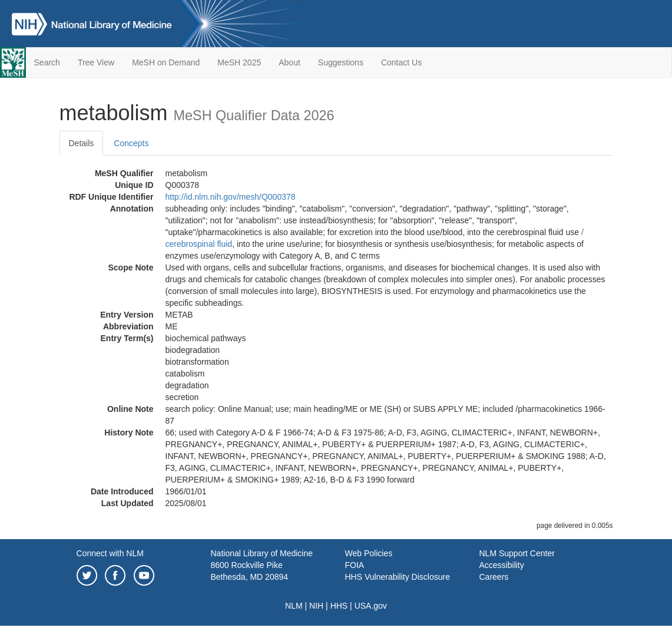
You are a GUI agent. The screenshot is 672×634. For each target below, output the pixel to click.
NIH (316, 606)
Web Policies (369, 553)
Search (47, 62)
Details (82, 143)
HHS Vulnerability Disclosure (398, 577)
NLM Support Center (517, 553)
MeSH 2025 (239, 62)
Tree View (96, 62)
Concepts (131, 143)
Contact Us (401, 62)
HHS (339, 606)
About (289, 62)
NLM (294, 606)
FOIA (355, 565)
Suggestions (341, 62)
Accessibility (502, 565)
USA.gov (371, 606)
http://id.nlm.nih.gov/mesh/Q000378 (231, 197)
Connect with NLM (110, 553)
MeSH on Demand (166, 62)
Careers (494, 577)
